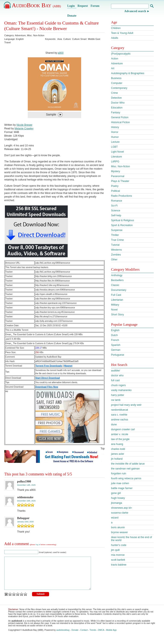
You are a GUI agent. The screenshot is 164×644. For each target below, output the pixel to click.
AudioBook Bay (36, 5)
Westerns (116, 250)
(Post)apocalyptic (121, 54)
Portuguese (118, 355)
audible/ (116, 371)
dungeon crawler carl (123, 429)
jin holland (117, 459)
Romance (116, 201)
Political (115, 191)
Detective (116, 98)
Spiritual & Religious (122, 220)
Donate (72, 16)
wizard (115, 518)
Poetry (115, 186)
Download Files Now (47, 387)
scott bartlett (118, 560)
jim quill (115, 550)
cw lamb (116, 400)
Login (71, 6)
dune (114, 425)
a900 (61, 53)
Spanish (116, 345)
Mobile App (111, 636)
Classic (115, 285)
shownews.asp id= (122, 508)
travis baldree (119, 565)
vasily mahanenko (121, 390)
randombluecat (119, 410)
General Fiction (120, 117)
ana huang (117, 444)
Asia (60, 39)
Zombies (116, 255)
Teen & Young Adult (122, 33)
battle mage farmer (122, 488)
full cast (115, 380)
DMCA (101, 636)
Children (116, 28)
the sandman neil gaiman (125, 469)
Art (113, 68)
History (115, 127)
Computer (117, 83)
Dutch (114, 335)
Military (115, 305)
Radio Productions (122, 196)
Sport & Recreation (122, 225)
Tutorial (115, 245)
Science (116, 211)
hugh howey (118, 498)
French (115, 340)
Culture (67, 39)
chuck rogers (118, 385)
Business (116, 78)
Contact (84, 636)
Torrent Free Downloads (49, 366)
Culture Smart (79, 39)
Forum (95, 6)
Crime (114, 93)
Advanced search (135, 11)
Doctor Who (118, 103)
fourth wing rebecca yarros (126, 478)
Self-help (116, 215)
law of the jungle (120, 439)
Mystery (116, 171)
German (116, 350)
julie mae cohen (120, 483)
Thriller (115, 235)
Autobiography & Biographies (128, 73)
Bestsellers (117, 280)
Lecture (115, 142)
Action (115, 59)
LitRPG (115, 162)
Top (103, 449)
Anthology (117, 275)
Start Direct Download (48, 378)
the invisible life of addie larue (128, 464)
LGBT (114, 147)
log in (38, 544)
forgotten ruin (119, 474)
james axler (118, 454)
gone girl (116, 493)
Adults (115, 38)
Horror (115, 132)
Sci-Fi (114, 206)
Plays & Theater (120, 181)
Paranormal (118, 176)
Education (117, 108)
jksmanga (116, 503)
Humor (115, 137)
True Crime (117, 240)
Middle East (94, 39)
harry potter (118, 395)
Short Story (117, 315)
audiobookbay (63, 636)
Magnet (68, 366)
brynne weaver (119, 532)
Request (83, 6)
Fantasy (116, 113)
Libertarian (117, 300)
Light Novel (117, 152)
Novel (114, 310)
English (115, 330)
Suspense (117, 230)
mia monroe (118, 555)
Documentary (119, 290)
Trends (93, 636)
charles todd (118, 449)
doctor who (117, 375)
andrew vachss (120, 420)
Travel (7, 42)
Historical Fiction (120, 122)
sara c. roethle (119, 415)
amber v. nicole (120, 434)
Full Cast (116, 295)
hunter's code (119, 545)
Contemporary (119, 88)
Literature (116, 157)
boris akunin (118, 527)
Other (114, 260)
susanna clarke (120, 513)
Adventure (20, 35)
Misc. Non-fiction (36, 35)
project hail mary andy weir (126, 405)
